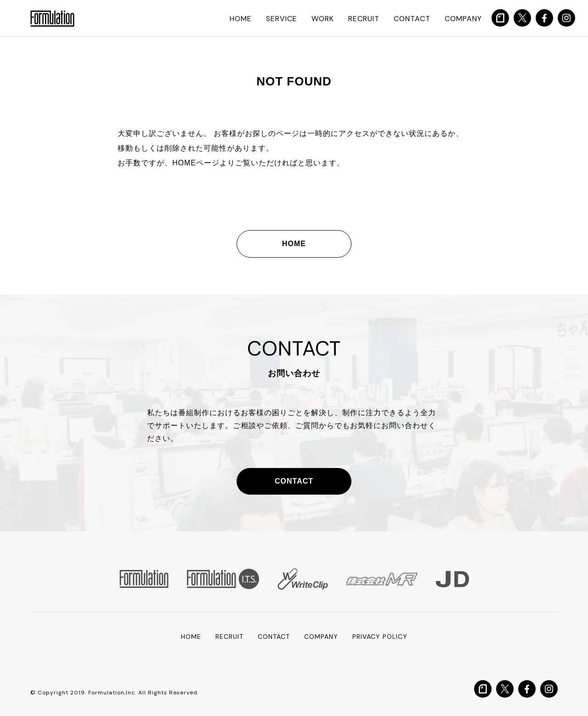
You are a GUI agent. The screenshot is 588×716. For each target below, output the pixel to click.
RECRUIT (364, 19)
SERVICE (282, 19)
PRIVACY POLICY (380, 637)
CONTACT (412, 19)
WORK (323, 19)
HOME (241, 19)
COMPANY (463, 19)
